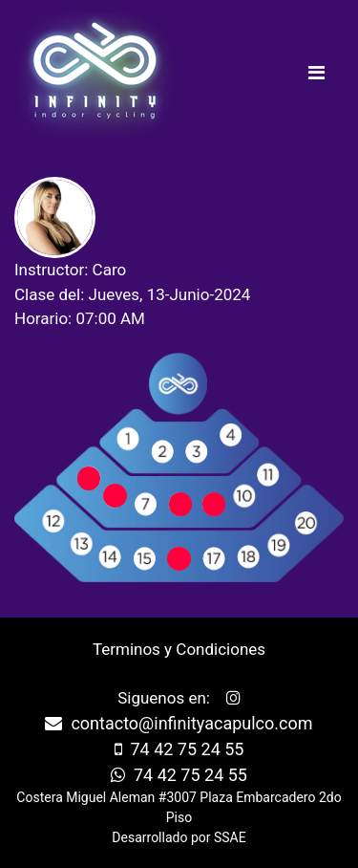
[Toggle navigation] (316, 77)
